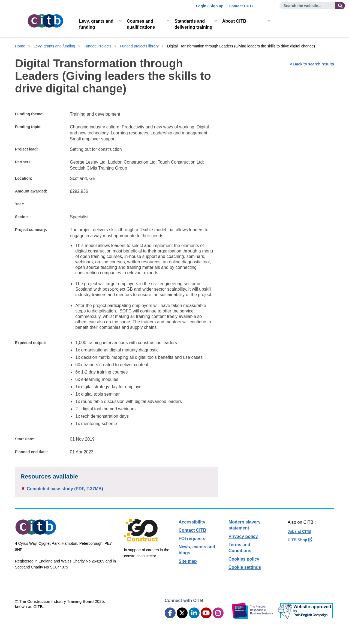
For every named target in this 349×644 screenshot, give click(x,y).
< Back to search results (312, 64)
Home (20, 46)
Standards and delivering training (193, 24)
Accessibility (192, 522)
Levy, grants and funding (96, 24)
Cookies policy (244, 559)
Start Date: (25, 439)
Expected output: (31, 343)
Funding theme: (29, 114)
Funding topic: (28, 127)
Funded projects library (139, 46)
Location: (24, 178)
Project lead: (26, 149)
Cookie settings (245, 567)
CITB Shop (300, 540)
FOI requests (192, 539)
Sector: (22, 217)
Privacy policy (243, 536)
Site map (188, 561)
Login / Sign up (210, 6)
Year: (20, 204)
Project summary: (31, 230)
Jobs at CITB (299, 531)
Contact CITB (241, 6)
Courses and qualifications (141, 24)
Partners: (23, 162)
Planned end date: (31, 452)
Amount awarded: (31, 191)
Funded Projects (98, 46)
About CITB (234, 21)
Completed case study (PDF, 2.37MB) (65, 489)
